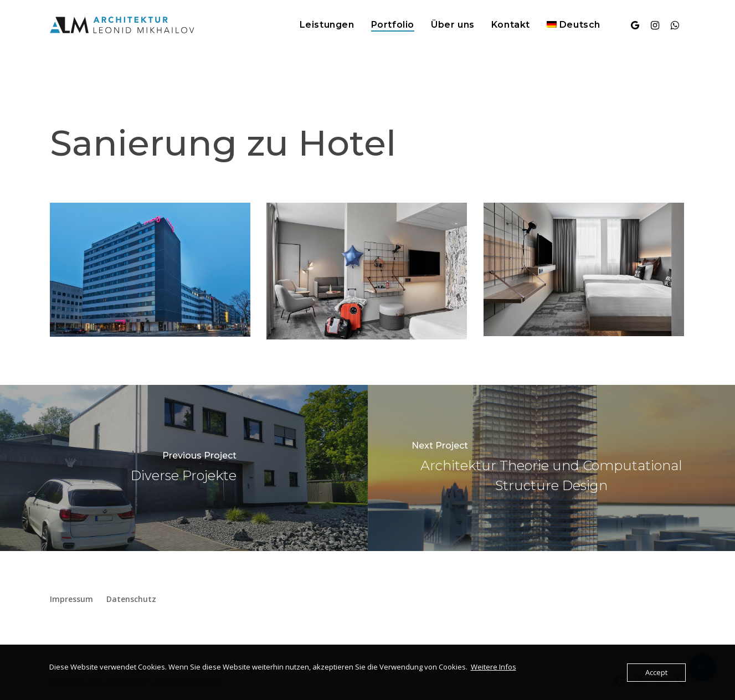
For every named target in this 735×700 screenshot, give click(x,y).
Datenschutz (131, 599)
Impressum (71, 599)
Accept (656, 672)
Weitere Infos (494, 667)
